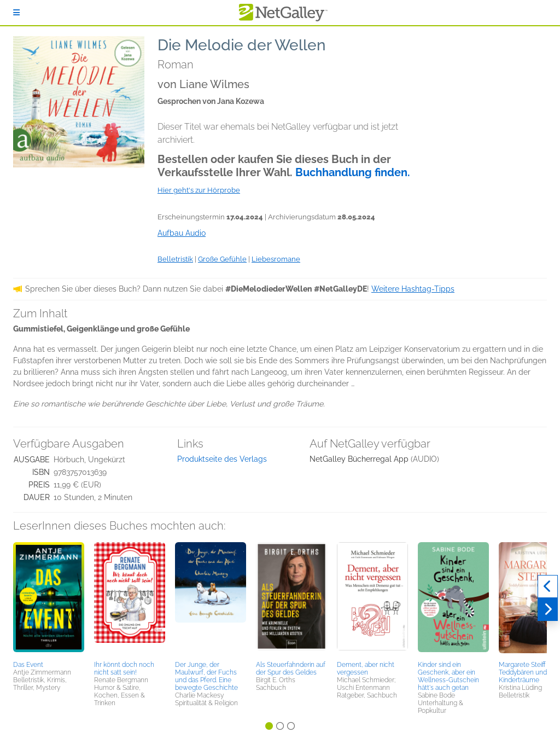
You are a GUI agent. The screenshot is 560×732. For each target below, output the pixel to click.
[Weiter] (548, 609)
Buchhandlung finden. (353, 172)
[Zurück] (548, 586)
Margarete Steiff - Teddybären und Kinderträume (524, 672)
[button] (49, 600)
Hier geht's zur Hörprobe (199, 190)
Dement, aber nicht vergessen (366, 669)
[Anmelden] (16, 13)
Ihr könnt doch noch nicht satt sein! (124, 669)
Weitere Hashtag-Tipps (413, 289)
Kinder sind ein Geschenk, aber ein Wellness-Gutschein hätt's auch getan (448, 676)
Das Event (28, 665)
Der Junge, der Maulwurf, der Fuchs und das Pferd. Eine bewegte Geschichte (206, 676)
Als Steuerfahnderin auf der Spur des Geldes (291, 669)
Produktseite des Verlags (222, 459)
